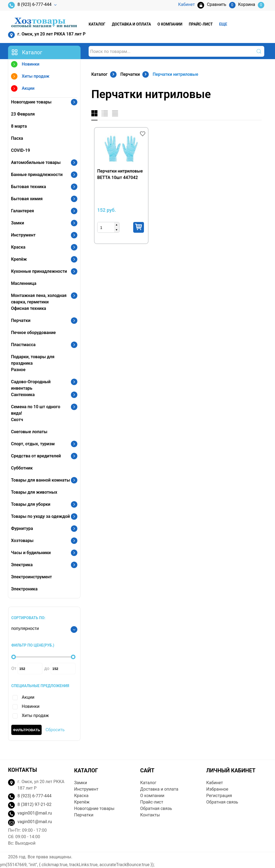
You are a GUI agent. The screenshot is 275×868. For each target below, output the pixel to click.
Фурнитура (22, 528)
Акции (23, 89)
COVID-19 (21, 150)
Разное (18, 370)
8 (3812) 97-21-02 (35, 804)
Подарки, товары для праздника (33, 360)
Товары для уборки (31, 504)
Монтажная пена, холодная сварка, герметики (39, 299)
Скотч (17, 420)
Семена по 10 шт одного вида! (36, 410)
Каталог (97, 24)
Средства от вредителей (36, 456)
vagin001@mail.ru (35, 813)
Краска (18, 247)
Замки (18, 223)
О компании (170, 24)
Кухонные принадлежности (39, 271)
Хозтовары (22, 541)
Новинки (25, 65)
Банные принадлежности (37, 175)
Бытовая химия (27, 199)
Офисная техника (29, 308)
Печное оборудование (33, 333)
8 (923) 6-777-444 (30, 5)
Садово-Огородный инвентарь (31, 385)
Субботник (22, 468)
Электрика (22, 565)
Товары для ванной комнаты (41, 480)
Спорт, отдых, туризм (33, 444)
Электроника (24, 589)
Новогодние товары (31, 102)
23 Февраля (23, 114)
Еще (223, 24)
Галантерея (23, 211)
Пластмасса (23, 345)
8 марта (19, 126)
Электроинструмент (31, 577)
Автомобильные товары (36, 162)
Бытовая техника (28, 187)
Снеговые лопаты (29, 432)
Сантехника (23, 395)
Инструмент (23, 235)
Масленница (24, 283)
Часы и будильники (31, 553)
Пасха (17, 138)
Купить (139, 227)
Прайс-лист (201, 24)
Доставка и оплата (131, 24)
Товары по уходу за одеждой (40, 516)
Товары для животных (34, 492)
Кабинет (215, 783)
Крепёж (19, 259)
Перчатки (21, 320)
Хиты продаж (30, 77)
